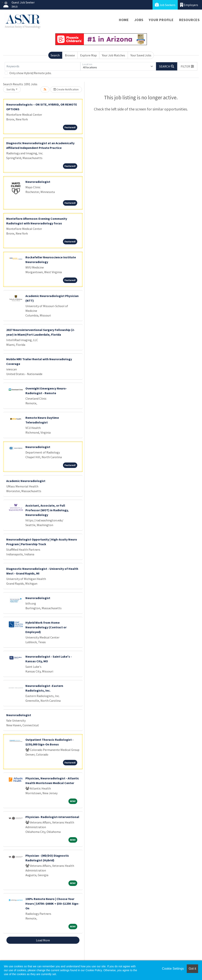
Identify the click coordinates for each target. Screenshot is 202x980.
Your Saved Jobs (141, 55)
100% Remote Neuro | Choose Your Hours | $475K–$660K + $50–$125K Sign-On (52, 904)
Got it (192, 969)
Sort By (11, 89)
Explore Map (88, 55)
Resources (189, 20)
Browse (70, 55)
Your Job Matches (114, 55)
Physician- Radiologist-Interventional (52, 817)
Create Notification (66, 89)
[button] (187, 66)
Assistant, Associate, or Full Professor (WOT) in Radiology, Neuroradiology (47, 510)
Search (55, 55)
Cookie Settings (173, 969)
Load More (43, 940)
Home (124, 20)
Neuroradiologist (38, 182)
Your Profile (161, 20)
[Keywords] (43, 66)
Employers (189, 5)
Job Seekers (165, 5)
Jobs (139, 20)
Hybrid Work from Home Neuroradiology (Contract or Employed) (46, 627)
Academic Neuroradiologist (26, 481)
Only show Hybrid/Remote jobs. (31, 73)
